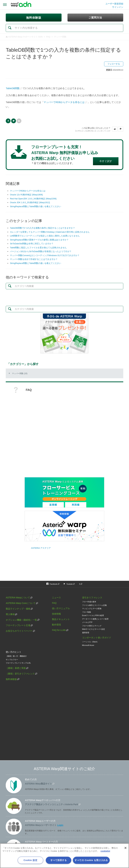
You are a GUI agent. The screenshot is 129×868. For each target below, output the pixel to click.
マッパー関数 (60, 37)
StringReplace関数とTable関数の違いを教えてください (35, 206)
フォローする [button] (114, 64)
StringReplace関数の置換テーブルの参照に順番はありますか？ (39, 240)
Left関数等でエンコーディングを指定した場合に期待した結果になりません (45, 236)
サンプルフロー (12, 660)
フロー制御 (87, 612)
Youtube (70, 584)
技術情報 (56, 614)
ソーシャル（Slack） (90, 642)
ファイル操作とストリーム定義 (94, 605)
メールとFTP (87, 622)
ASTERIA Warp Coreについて (21, 603)
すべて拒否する (59, 860)
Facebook (8, 121)
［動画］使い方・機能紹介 (16, 656)
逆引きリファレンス (92, 598)
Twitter (14, 121)
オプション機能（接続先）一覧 (21, 620)
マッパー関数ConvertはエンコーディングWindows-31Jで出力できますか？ (45, 255)
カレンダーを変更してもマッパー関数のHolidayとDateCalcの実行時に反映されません (50, 232)
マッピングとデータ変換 (92, 609)
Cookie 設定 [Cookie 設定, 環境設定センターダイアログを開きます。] (30, 860)
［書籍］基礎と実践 (16, 668)
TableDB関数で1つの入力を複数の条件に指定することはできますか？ (42, 228)
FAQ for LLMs (59, 630)
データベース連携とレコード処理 (95, 619)
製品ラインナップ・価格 (18, 609)
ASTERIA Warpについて (18, 598)
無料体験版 (11, 679)
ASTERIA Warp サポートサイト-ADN (25, 37)
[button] (115, 129)
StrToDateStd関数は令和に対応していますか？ (32, 244)
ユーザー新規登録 (114, 4)
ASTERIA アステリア (41, 548)
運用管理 (86, 633)
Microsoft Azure (88, 645)
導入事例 (10, 614)
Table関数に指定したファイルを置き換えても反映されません (38, 248)
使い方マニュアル (61, 608)
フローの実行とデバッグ (92, 626)
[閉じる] (125, 848)
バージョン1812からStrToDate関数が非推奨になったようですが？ (41, 251)
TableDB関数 (13, 88)
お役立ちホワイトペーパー (19, 631)
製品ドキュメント (61, 619)
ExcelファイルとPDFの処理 (93, 615)
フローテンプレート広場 (18, 625)
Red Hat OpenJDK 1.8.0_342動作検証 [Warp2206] (33, 199)
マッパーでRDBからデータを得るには (64, 102)
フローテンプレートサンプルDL (18, 663)
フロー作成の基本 (89, 602)
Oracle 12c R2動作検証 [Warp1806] (26, 195)
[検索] (64, 28)
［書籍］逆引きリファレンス (20, 674)
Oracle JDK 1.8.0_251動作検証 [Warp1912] (30, 202)
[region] (64, 856)
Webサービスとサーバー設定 (94, 629)
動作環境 (56, 625)
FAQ (48, 37)
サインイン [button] (118, 7)
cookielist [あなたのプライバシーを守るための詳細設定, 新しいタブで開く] (105, 851)
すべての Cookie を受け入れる (91, 860)
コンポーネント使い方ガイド (97, 638)
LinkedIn (19, 121)
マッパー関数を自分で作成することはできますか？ (34, 259)
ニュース (56, 598)
